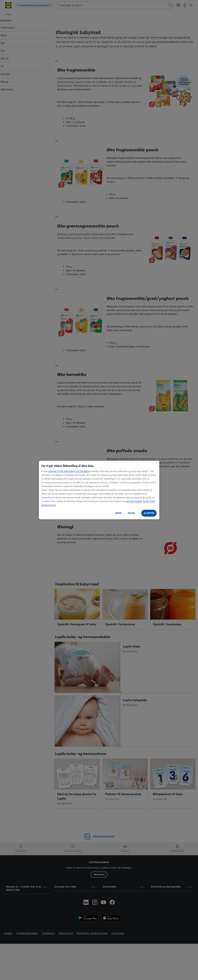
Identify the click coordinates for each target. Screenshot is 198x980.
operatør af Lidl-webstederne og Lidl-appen (69, 471)
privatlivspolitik (134, 501)
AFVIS (119, 513)
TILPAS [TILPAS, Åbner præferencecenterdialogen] (131, 513)
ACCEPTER (149, 513)
